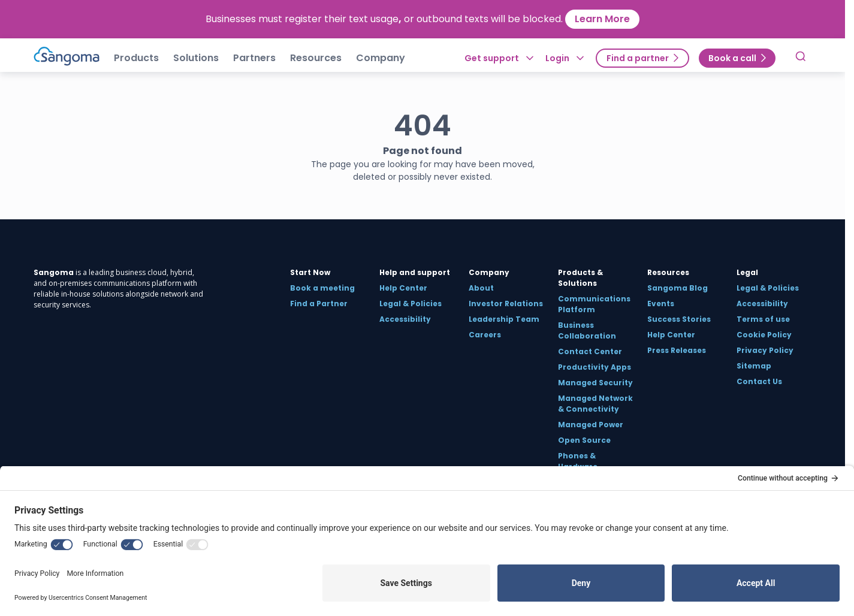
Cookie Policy (764, 335)
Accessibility (405, 319)
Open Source (584, 440)
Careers (485, 335)
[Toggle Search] (801, 58)
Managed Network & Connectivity (595, 404)
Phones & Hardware (578, 461)
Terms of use (763, 319)
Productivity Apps (595, 367)
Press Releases (677, 350)
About (481, 288)
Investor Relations (506, 304)
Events (661, 304)
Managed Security (595, 383)
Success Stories (679, 319)
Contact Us (759, 381)
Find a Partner (319, 304)
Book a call (732, 58)
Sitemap (754, 366)
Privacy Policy (765, 350)
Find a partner (638, 58)
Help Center (403, 288)
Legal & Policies (411, 304)
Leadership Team (504, 319)
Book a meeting (322, 288)
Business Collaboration (587, 330)
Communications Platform (594, 304)
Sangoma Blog (678, 288)
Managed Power (591, 425)
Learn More (602, 19)
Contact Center (590, 351)
